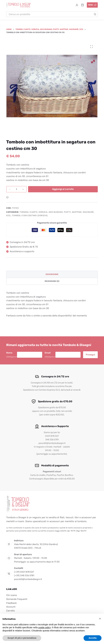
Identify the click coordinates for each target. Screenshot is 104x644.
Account (11, 607)
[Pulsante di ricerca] (95, 14)
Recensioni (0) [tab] (52, 281)
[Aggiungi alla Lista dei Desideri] (7, 197)
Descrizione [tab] (52, 274)
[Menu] (92, 5)
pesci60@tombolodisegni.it (28, 579)
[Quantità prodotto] (16, 189)
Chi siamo (12, 595)
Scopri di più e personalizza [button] (22, 638)
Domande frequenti (17, 599)
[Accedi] (77, 5)
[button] (100, 619)
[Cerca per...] (49, 14)
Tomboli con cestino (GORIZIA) (30, 215)
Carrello (11, 611)
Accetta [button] (93, 638)
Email (50, 355)
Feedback (11, 603)
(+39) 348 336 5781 (24, 576)
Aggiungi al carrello (63, 189)
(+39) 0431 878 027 (24, 572)
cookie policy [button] (44, 627)
